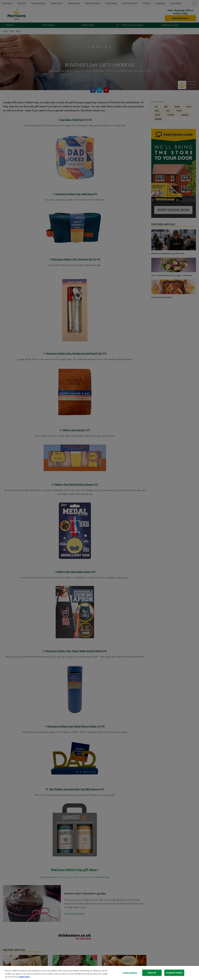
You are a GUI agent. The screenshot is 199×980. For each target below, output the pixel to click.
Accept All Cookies (174, 973)
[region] (99, 973)
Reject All (152, 973)
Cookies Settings (130, 973)
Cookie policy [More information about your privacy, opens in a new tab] (24, 977)
